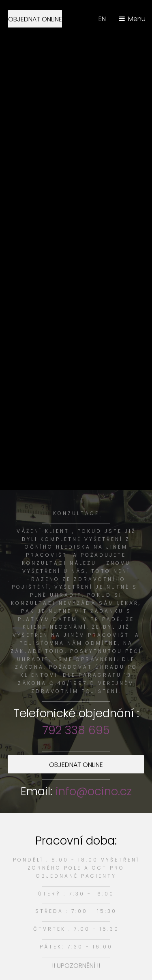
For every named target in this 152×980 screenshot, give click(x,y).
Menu (137, 19)
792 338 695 (76, 730)
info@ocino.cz (94, 791)
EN (102, 19)
